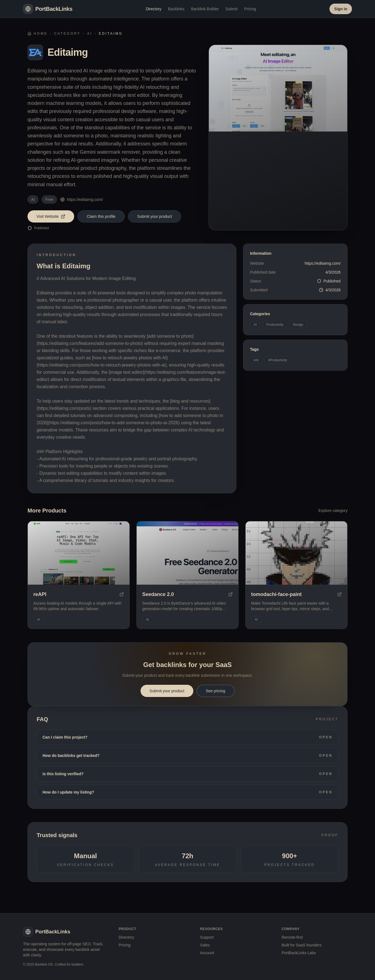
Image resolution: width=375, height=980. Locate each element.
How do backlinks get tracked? (187, 756)
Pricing (250, 9)
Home (37, 34)
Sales (205, 945)
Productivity (275, 325)
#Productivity (278, 360)
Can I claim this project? (187, 737)
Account (207, 953)
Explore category (333, 511)
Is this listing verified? (187, 774)
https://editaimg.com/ (82, 199)
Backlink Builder (205, 9)
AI (90, 34)
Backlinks (176, 9)
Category (67, 34)
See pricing (216, 691)
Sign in (341, 9)
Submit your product (155, 216)
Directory (154, 9)
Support (207, 937)
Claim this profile (101, 216)
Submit (232, 9)
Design (298, 325)
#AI (256, 360)
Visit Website (51, 216)
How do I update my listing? (187, 792)
